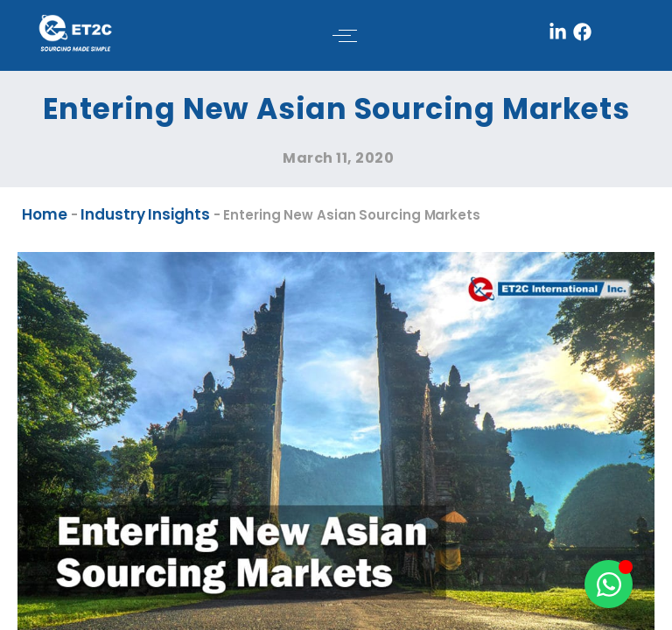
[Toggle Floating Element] (609, 584)
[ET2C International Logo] (75, 32)
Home (45, 214)
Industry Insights (145, 214)
